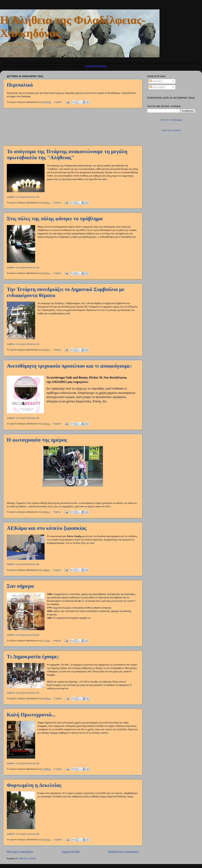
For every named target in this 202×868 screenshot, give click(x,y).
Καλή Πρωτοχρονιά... (31, 715)
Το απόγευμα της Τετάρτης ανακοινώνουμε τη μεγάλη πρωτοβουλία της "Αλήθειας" (67, 154)
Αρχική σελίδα (71, 852)
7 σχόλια (57, 350)
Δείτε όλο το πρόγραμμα (171, 120)
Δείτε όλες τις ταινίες (171, 130)
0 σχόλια (57, 424)
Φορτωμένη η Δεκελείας (34, 785)
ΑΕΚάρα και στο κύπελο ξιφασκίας (47, 528)
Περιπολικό (20, 85)
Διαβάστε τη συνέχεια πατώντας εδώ (23, 197)
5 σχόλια (57, 273)
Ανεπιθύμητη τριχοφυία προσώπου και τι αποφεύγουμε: (69, 366)
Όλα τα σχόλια (157, 87)
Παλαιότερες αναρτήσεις (123, 852)
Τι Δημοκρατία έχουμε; (33, 656)
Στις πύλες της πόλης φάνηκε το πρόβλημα (55, 219)
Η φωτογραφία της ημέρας (37, 440)
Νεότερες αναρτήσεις (20, 852)
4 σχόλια (58, 102)
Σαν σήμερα (20, 586)
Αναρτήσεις (156, 81)
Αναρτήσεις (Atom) (27, 858)
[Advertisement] (73, 127)
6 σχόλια (57, 203)
